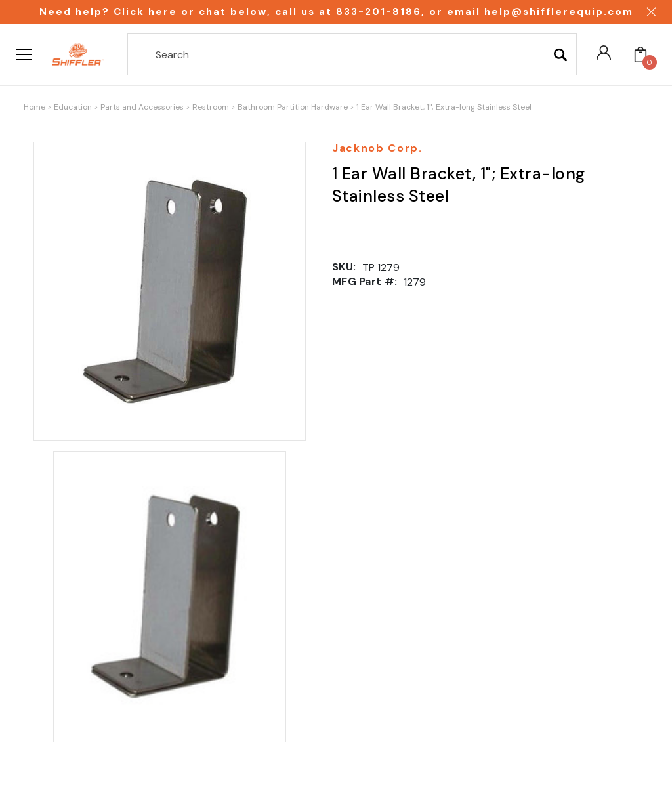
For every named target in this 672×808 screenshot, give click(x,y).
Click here (145, 12)
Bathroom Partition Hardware (293, 107)
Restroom (211, 107)
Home (34, 107)
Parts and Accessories (142, 107)
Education (73, 107)
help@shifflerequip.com (559, 12)
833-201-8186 (379, 12)
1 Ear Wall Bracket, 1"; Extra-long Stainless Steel (444, 107)
